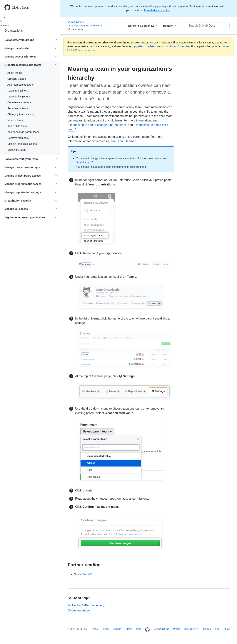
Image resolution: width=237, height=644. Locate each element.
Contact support (80, 611)
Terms (95, 629)
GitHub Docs (20, 8)
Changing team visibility (21, 114)
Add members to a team (21, 85)
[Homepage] (147, 630)
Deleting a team (16, 150)
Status (129, 629)
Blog (217, 629)
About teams (15, 73)
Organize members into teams (87, 26)
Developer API (192, 629)
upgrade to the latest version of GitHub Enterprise (161, 46)
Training (207, 629)
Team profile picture (19, 97)
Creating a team (17, 79)
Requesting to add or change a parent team (97, 125)
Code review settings (19, 102)
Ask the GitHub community (86, 605)
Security (117, 629)
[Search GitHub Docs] (206, 26)
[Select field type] (143, 26)
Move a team (15, 120)
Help (139, 629)
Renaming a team (18, 108)
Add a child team (17, 126)
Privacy (105, 629)
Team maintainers (18, 91)
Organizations (14, 31)
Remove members (18, 138)
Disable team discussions (22, 144)
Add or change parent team (23, 132)
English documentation (157, 10)
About (227, 629)
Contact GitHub (161, 629)
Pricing (177, 629)
